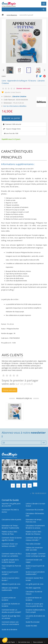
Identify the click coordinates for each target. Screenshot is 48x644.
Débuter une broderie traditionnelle (10, 589)
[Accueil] (3, 15)
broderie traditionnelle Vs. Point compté (36, 611)
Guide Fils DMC (31, 626)
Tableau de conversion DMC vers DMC (34, 549)
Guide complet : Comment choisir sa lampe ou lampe (36, 555)
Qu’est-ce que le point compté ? (10, 573)
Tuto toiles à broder (33, 544)
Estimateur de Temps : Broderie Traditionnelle (10, 527)
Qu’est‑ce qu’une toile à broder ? (10, 579)
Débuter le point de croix (11, 584)
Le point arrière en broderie (9, 599)
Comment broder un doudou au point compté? (11, 611)
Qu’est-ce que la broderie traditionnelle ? (35, 573)
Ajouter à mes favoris (13, 92)
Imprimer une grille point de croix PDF (11, 505)
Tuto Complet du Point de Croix (11, 567)
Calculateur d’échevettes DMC (35, 515)
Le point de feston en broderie (34, 599)
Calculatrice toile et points (11, 519)
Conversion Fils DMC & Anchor (10, 511)
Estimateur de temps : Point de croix (34, 521)
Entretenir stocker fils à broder (34, 579)
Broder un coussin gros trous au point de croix (34, 605)
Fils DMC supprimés (33, 588)
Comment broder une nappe (34, 561)
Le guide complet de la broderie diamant (10, 561)
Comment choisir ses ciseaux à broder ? (34, 539)
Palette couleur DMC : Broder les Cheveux (34, 533)
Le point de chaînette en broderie (11, 605)
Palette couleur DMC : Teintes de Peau (10, 533)
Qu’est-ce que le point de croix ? (35, 567)
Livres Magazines (12, 15)
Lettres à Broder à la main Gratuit (36, 505)
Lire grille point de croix (35, 584)
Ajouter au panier (12, 118)
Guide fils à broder (33, 622)
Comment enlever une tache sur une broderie (10, 623)
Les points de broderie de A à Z (35, 617)
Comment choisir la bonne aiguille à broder (12, 539)
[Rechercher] (44, 9)
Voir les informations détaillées (15, 106)
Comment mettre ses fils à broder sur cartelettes (12, 555)
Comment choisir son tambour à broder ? (10, 545)
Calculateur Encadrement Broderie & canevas (35, 527)
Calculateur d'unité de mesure (34, 593)
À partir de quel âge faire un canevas (11, 617)
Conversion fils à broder (35, 510)
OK (44, 443)
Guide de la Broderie (9, 630)
